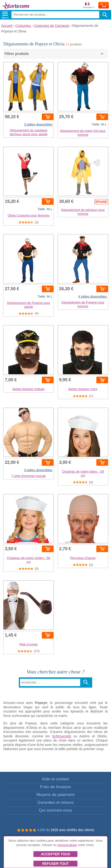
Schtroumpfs (62, 736)
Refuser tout (56, 864)
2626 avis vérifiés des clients (72, 830)
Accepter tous (55, 854)
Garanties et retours (55, 802)
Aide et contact (55, 779)
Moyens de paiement (55, 795)
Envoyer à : (89, 5)
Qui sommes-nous (55, 810)
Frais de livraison (56, 787)
